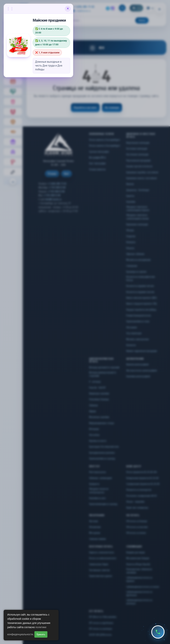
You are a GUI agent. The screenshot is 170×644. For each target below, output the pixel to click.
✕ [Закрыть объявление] (68, 9)
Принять (41, 634)
